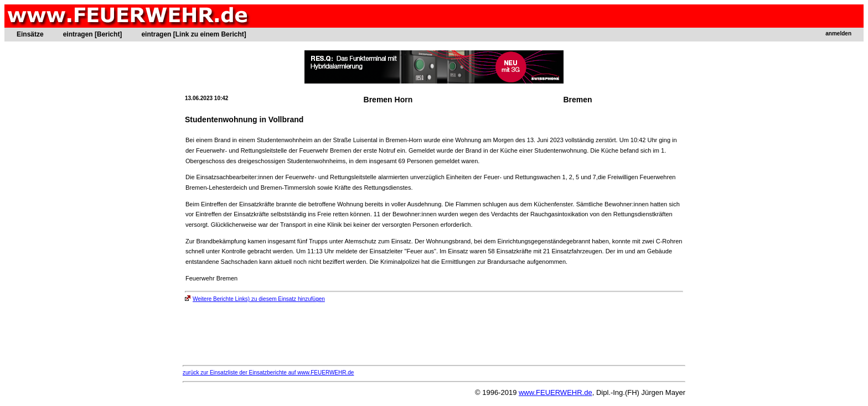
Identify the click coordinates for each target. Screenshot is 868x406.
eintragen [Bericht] (93, 34)
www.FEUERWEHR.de (556, 392)
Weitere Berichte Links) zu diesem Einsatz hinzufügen (255, 299)
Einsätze (30, 34)
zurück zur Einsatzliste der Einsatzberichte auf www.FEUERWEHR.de (268, 373)
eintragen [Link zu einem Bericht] (193, 34)
